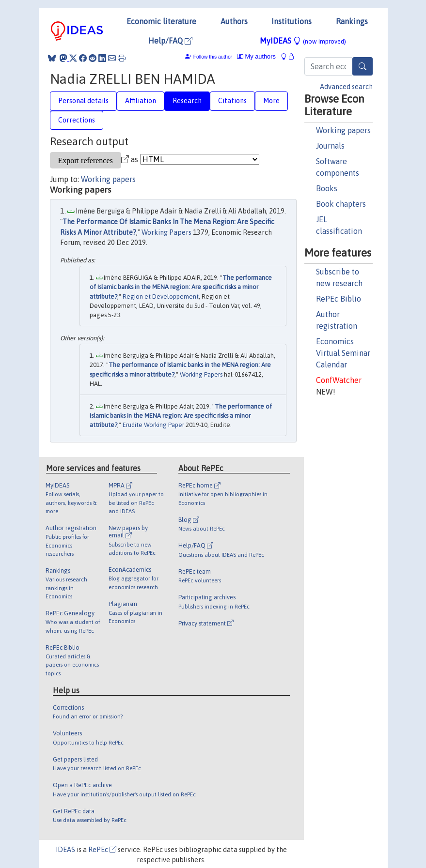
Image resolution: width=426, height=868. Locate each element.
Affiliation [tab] (141, 101)
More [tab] (271, 101)
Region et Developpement (161, 297)
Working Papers (166, 232)
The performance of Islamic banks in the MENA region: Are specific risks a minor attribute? (181, 287)
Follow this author (213, 57)
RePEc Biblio (339, 299)
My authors (256, 56)
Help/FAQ (170, 41)
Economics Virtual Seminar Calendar (343, 353)
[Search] (363, 66)
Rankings (352, 21)
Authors (234, 21)
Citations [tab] (232, 101)
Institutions (292, 21)
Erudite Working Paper (153, 425)
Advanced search (346, 87)
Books (327, 188)
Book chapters (341, 204)
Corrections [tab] (77, 120)
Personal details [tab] (83, 101)
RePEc (102, 850)
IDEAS (65, 850)
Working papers (343, 130)
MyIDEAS (303, 41)
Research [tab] (187, 101)
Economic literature (161, 21)
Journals (330, 146)
